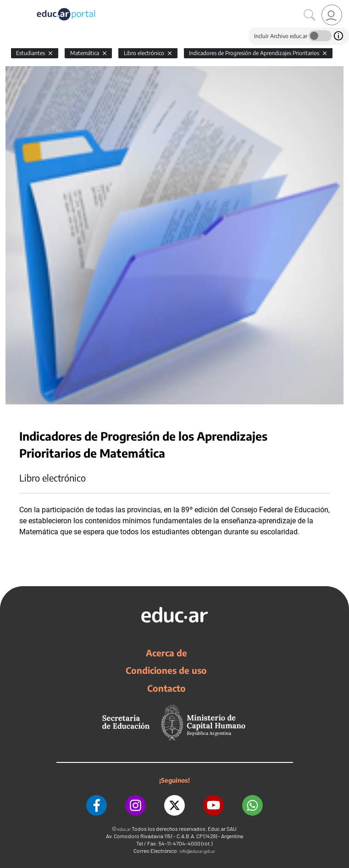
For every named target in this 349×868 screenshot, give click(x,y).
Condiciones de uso (166, 670)
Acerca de (166, 653)
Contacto (166, 688)
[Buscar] (310, 15)
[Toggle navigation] (8, 5)
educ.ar (124, 829)
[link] (332, 15)
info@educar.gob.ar (197, 851)
